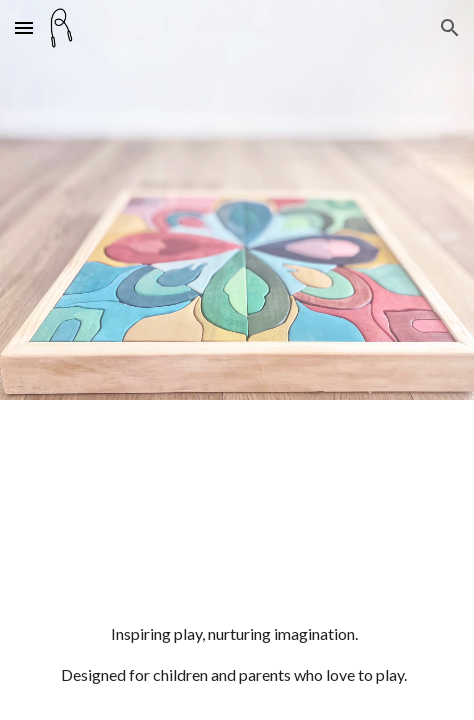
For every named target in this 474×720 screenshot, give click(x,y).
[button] (24, 27)
